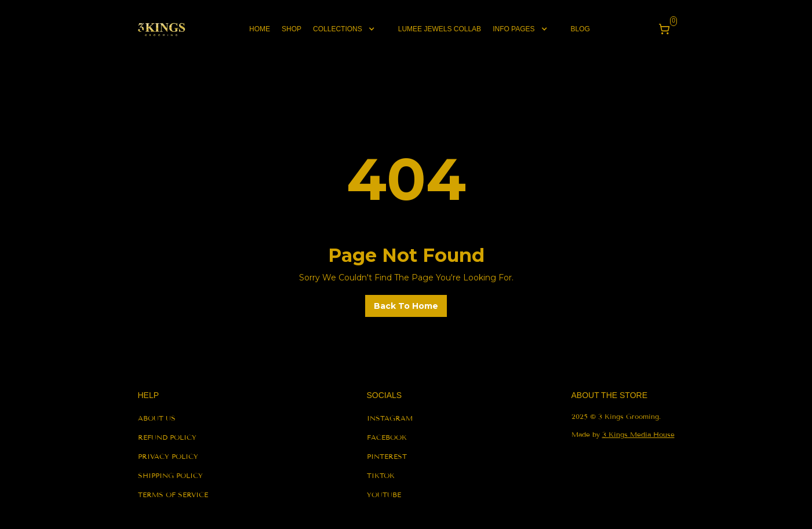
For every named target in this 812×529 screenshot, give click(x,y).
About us (157, 418)
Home (260, 29)
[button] (350, 29)
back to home (406, 306)
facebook (387, 437)
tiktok (381, 475)
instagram (390, 418)
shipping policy (170, 475)
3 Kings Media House (638, 434)
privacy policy (168, 456)
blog (580, 29)
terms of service (173, 495)
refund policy (167, 437)
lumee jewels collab (440, 29)
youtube (384, 495)
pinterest (387, 456)
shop (292, 29)
